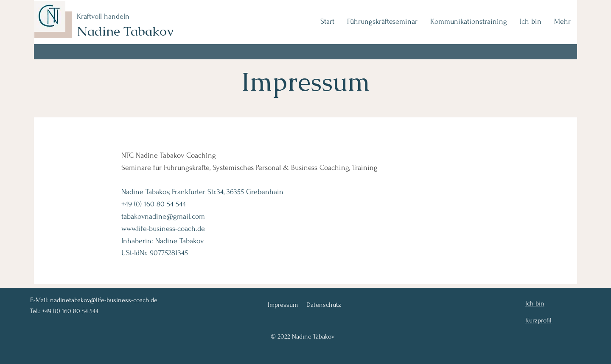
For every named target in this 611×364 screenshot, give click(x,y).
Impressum (283, 305)
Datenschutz (324, 305)
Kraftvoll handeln (103, 16)
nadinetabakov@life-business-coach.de (104, 300)
